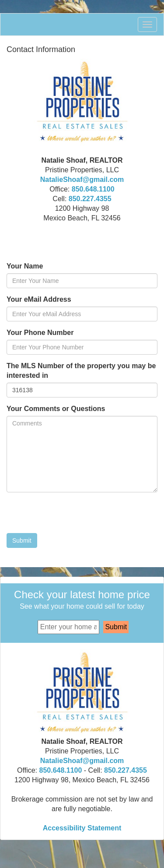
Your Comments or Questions (56, 409)
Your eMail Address (39, 299)
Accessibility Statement (82, 828)
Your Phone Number (40, 333)
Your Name (25, 266)
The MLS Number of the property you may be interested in (81, 371)
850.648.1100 (93, 189)
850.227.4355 (90, 199)
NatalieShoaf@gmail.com (82, 180)
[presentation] (73, 516)
